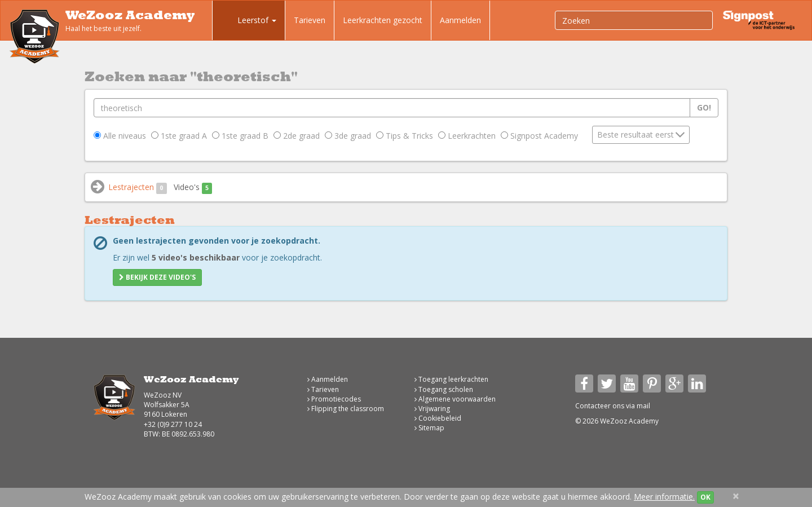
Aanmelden (460, 20)
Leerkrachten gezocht (383, 20)
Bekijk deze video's (157, 277)
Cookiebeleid (438, 418)
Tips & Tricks (405, 136)
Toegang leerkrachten (451, 379)
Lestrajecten (138, 188)
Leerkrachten (467, 136)
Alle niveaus (120, 136)
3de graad (348, 136)
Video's (193, 188)
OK (705, 497)
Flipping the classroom (346, 409)
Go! (704, 107)
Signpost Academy (539, 136)
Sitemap (429, 428)
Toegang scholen (444, 389)
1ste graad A (179, 136)
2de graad (297, 136)
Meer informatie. (664, 497)
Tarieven (310, 20)
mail (643, 406)
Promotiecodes (334, 399)
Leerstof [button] (249, 21)
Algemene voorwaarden (455, 399)
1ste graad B (240, 136)
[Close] (736, 496)
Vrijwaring (432, 409)
